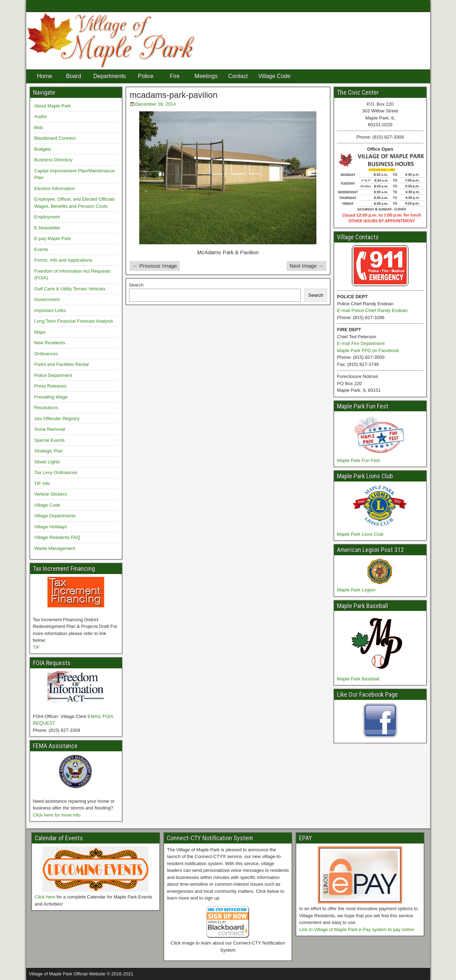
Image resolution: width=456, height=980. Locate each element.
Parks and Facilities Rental (62, 364)
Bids (39, 127)
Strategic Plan (49, 451)
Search (136, 285)
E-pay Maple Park (53, 238)
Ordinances (46, 354)
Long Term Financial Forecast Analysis (74, 321)
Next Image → (306, 266)
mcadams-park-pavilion (174, 95)
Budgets (43, 149)
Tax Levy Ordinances (56, 472)
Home (44, 76)
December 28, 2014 (156, 104)
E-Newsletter (47, 228)
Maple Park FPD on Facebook (368, 350)
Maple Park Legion (356, 590)
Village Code (274, 76)
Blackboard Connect (55, 138)
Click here (45, 897)
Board (74, 76)
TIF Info (42, 483)
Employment (47, 217)
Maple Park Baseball (358, 679)
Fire (175, 76)
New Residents (50, 343)
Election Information (55, 188)
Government (47, 299)
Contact (238, 76)
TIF (36, 647)
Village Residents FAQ (57, 537)
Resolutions (46, 408)
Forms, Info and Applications (63, 260)
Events (41, 249)
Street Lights (47, 462)
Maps (40, 332)
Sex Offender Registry (57, 419)
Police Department (53, 375)
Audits (41, 116)
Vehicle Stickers (51, 494)
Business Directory (54, 160)
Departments (110, 76)
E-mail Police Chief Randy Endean (372, 310)
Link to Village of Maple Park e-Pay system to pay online (356, 929)
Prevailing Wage (51, 397)
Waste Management (55, 548)
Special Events (50, 440)
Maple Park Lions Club (360, 534)
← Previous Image (155, 266)
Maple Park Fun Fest (358, 460)
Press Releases (50, 386)
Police (146, 76)
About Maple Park (53, 106)
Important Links (50, 310)
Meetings (206, 76)
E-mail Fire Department (361, 343)
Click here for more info (57, 815)
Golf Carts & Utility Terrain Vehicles (70, 289)
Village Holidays (51, 527)
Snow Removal (50, 429)
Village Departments (55, 516)
